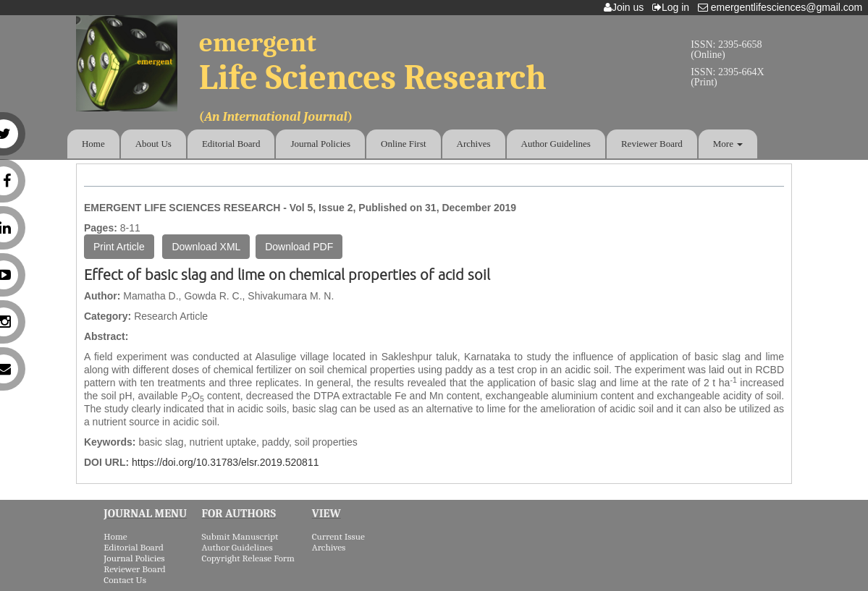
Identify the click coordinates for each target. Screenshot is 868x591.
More (728, 144)
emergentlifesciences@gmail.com (783, 7)
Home (93, 144)
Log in (674, 7)
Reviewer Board (652, 144)
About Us (153, 144)
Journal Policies (320, 144)
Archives (474, 144)
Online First (403, 144)
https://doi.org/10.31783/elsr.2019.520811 (225, 462)
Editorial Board (231, 144)
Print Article (119, 247)
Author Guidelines (556, 144)
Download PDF (299, 247)
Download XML (206, 247)
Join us (627, 7)
